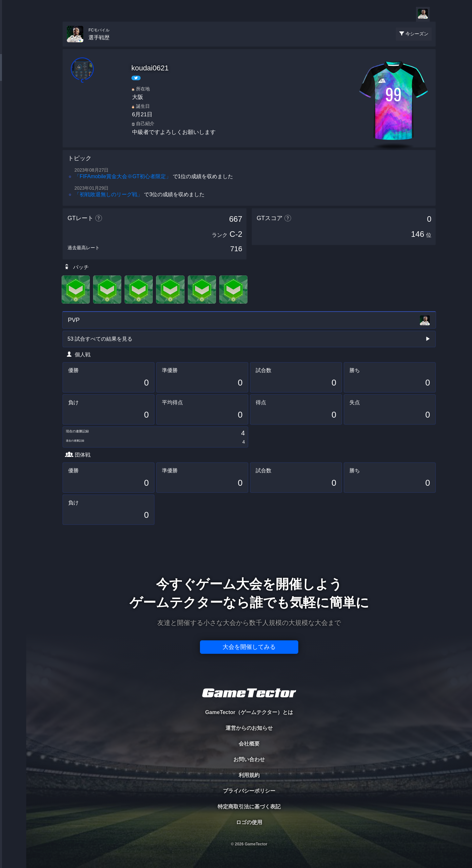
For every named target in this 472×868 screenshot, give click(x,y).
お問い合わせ (249, 759)
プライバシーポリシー (249, 791)
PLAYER (13, 73)
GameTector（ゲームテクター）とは (249, 712)
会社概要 (249, 744)
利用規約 (249, 775)
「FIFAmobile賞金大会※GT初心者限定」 (123, 176)
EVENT (13, 154)
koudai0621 (150, 68)
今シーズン (417, 34)
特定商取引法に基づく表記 (249, 807)
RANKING (13, 127)
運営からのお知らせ (249, 728)
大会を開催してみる (249, 647)
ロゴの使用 (249, 822)
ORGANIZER (13, 100)
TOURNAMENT (13, 46)
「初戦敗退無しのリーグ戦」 (108, 194)
